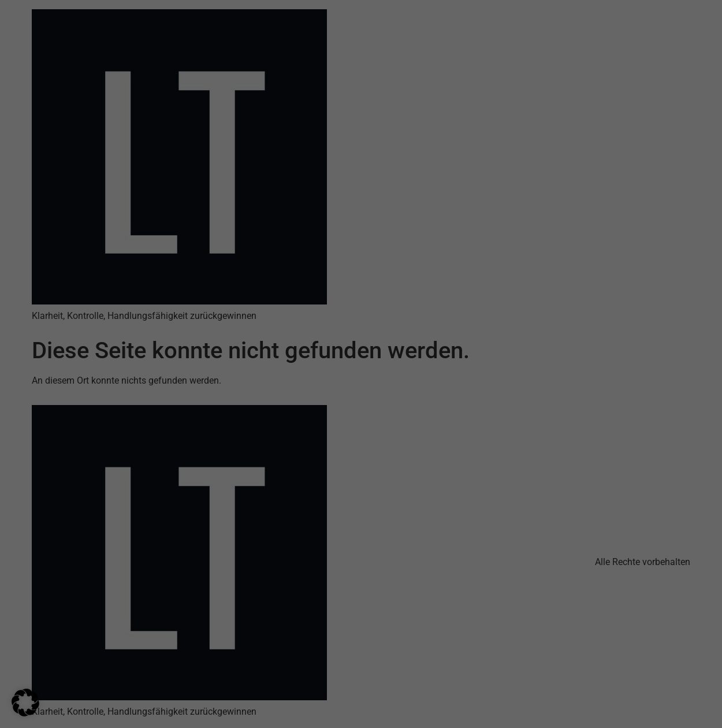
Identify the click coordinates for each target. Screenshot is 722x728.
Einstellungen (392, 597)
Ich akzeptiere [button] (361, 636)
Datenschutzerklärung (441, 586)
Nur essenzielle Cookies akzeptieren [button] (361, 670)
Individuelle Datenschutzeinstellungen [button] (361, 703)
